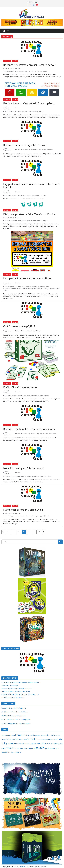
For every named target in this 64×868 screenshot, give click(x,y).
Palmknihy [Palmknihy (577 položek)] (32, 743)
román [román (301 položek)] (33, 748)
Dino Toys (10, 516)
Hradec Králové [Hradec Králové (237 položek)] (23, 739)
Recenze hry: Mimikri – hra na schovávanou (29, 429)
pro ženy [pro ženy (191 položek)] (60, 744)
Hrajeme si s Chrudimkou (10, 289)
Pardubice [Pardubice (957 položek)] (42, 743)
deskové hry (8, 196)
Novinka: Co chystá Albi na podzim (24, 468)
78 (28, 532)
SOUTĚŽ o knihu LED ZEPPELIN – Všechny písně (16, 720)
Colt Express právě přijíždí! (19, 326)
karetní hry (28, 196)
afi (5, 112)
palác (27, 112)
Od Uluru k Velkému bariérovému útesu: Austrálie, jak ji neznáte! (20, 694)
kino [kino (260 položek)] (56, 739)
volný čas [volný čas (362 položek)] (56, 748)
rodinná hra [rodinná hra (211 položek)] (20, 748)
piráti (20, 516)
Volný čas (15, 61)
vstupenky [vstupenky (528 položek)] (5, 752)
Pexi (39, 289)
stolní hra (51, 150)
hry (24, 112)
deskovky (14, 196)
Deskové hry (7, 61)
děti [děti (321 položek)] (41, 735)
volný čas (37, 71)
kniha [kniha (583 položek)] (60, 739)
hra (18, 71)
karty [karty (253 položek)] (53, 739)
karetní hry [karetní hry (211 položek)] (49, 739)
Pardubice (31, 112)
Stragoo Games (53, 289)
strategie (39, 516)
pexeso (21, 71)
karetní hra (16, 221)
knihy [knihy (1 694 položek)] (4, 743)
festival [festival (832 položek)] (50, 735)
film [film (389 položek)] (55, 735)
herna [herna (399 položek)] (3, 739)
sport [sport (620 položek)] (47, 748)
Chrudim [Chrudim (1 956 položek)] (20, 735)
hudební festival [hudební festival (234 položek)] (42, 739)
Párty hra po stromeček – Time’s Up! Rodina (29, 214)
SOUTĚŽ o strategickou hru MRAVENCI (13, 697)
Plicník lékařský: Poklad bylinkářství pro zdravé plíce (16, 689)
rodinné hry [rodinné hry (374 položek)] (27, 748)
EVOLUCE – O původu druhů (20, 387)
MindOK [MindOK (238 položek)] (17, 744)
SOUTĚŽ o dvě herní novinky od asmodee (14, 716)
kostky (28, 396)
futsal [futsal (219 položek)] (59, 735)
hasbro (43, 287)
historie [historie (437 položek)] (9, 739)
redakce (18, 68)
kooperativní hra (33, 150)
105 (39, 532)
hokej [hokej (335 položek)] (13, 739)
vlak (36, 331)
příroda (33, 434)
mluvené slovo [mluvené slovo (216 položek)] (24, 744)
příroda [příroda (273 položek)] (3, 748)
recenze (25, 71)
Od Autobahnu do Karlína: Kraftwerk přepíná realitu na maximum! (21, 683)
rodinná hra (31, 71)
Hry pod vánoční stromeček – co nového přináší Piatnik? (32, 186)
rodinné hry (43, 196)
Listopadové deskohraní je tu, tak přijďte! (28, 278)
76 (18, 532)
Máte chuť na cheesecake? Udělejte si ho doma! (16, 692)
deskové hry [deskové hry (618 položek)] (31, 735)
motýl (29, 434)
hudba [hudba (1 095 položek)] (34, 739)
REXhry (36, 112)
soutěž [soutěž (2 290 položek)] (40, 748)
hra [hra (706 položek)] (17, 739)
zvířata (55, 434)
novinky (34, 196)
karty (20, 221)
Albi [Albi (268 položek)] (2, 735)
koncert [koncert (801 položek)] (11, 743)
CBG (14, 287)
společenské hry (38, 476)
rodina (34, 221)
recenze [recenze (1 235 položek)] (10, 748)
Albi (8, 112)
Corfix (23, 287)
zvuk (45, 71)
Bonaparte (10, 287)
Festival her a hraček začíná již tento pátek (29, 103)
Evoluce (9, 396)
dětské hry (12, 112)
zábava (42, 71)
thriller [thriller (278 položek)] (51, 748)
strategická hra (33, 516)
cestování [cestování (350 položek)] (11, 735)
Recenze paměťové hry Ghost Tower (25, 145)
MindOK (24, 221)
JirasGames (20, 289)
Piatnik (39, 150)
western (39, 331)
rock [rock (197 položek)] (15, 748)
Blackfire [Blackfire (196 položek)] (6, 735)
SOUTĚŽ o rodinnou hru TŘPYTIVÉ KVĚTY (14, 708)
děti (6, 71)
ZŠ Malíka (6, 291)
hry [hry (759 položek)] (29, 739)
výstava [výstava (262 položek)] (12, 752)
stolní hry (41, 112)
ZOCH (51, 434)
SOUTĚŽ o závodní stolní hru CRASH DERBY (14, 712)
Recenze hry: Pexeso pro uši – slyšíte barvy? (29, 65)
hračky (21, 112)
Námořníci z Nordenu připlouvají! (23, 510)
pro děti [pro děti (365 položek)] (55, 744)
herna (15, 71)
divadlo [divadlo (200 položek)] (38, 735)
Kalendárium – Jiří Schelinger (10, 686)
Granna (39, 287)
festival (17, 112)
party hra (29, 221)
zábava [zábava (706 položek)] (18, 752)
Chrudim (18, 287)
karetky (23, 196)
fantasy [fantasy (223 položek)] (45, 735)
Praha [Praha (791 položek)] (50, 743)
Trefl (58, 289)
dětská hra (10, 71)
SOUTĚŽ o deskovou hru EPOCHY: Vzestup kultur (16, 724)
